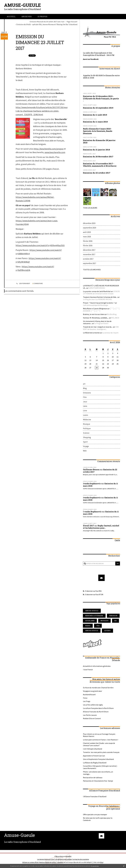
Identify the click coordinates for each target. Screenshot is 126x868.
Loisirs (86, 415)
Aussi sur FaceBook (91, 59)
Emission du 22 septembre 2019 (98, 108)
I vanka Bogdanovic (92, 512)
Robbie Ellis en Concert (92, 719)
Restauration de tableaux (93, 778)
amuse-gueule (92, 611)
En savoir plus (95, 866)
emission (113, 616)
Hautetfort (68, 856)
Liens (85, 406)
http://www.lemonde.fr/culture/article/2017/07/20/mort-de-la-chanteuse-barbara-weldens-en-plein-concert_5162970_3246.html (42, 111)
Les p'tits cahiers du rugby (93, 705)
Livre (85, 411)
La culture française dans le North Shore (98, 708)
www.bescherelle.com (55, 152)
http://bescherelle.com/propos (49, 149)
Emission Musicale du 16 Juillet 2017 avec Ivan (47, 22)
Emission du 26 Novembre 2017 (98, 156)
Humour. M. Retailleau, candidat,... (96, 318)
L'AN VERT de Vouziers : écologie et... (101, 328)
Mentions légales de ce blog (48, 862)
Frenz (85, 698)
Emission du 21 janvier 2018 (96, 150)
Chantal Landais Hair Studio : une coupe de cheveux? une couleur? (99, 744)
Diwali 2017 (88, 526)
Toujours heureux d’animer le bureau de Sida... (100, 297)
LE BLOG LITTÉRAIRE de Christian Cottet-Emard (101, 292)
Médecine (87, 420)
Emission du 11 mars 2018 (95, 122)
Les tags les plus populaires (81, 859)
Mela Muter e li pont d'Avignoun (95, 309)
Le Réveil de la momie (91, 333)
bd (116, 621)
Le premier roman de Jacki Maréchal (97, 291)
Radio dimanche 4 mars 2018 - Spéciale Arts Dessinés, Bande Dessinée (98, 131)
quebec (108, 631)
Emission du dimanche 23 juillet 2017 (40, 42)
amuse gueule (92, 631)
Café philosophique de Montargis (96, 305)
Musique (87, 424)
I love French (88, 670)
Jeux (85, 402)
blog (102, 862)
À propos (43, 17)
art (84, 384)
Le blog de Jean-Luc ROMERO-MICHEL (98, 299)
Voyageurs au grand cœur (92, 691)
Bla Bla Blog (112, 314)
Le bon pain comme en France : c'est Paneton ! (101, 740)
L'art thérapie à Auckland (92, 749)
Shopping (87, 437)
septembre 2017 (89, 263)
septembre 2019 (89, 228)
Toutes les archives (92, 270)
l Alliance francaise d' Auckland (95, 797)
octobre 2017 (88, 259)
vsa (98, 626)
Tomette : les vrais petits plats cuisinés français (101, 752)
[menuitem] (11, 17)
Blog (85, 388)
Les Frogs (87, 701)
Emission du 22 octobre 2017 (97, 173)
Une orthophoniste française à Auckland (98, 759)
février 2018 (88, 241)
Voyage (86, 446)
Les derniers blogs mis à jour (46, 859)
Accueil (11, 17)
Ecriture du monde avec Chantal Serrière (98, 688)
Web (85, 451)
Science (86, 433)
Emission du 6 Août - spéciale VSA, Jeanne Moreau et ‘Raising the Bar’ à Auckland (47, 24)
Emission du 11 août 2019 (95, 115)
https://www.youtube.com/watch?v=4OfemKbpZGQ (40, 245)
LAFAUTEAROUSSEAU (97, 288)
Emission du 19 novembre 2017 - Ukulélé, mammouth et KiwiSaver (100, 165)
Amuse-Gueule (23, 5)
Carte (117, 540)
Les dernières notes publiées (63, 859)
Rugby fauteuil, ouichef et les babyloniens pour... (101, 527)
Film (85, 397)
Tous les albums (90, 208)
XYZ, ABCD (115, 318)
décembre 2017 (89, 250)
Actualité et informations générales (97, 666)
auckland (90, 621)
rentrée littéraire (94, 616)
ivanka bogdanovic (92, 484)
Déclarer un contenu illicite (30, 862)
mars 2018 (87, 237)
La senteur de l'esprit (110, 333)
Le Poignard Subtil (101, 323)
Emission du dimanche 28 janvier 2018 (99, 141)
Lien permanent (23, 284)
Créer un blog (59, 856)
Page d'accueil (72, 22)
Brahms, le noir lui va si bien (94, 314)
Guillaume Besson (91, 470)
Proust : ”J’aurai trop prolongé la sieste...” (99, 303)
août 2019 (87, 232)
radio (88, 626)
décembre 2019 (89, 223)
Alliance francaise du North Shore (96, 712)
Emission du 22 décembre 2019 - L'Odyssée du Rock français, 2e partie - (101, 98)
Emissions (87, 393)
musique (105, 621)
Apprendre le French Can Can (94, 756)
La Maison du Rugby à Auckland (95, 763)
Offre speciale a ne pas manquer (95, 815)
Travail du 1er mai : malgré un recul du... (98, 327)
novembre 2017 (89, 254)
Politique (87, 428)
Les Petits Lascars (90, 715)
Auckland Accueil (89, 695)
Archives (27, 17)
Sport (85, 442)
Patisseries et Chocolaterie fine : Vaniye (98, 781)
